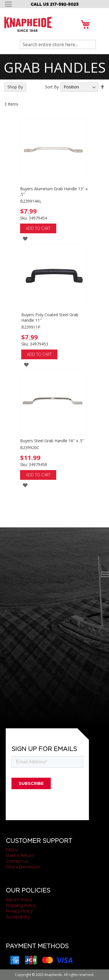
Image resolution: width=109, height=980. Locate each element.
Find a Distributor (23, 867)
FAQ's (11, 850)
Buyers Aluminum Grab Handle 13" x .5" (54, 191)
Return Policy (19, 900)
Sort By (52, 87)
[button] (25, 238)
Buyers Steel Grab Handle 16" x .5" (52, 441)
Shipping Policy (21, 905)
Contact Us (17, 861)
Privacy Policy (19, 911)
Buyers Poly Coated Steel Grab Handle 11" (50, 317)
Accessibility (18, 917)
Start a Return (20, 855)
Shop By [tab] (15, 87)
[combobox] (58, 44)
